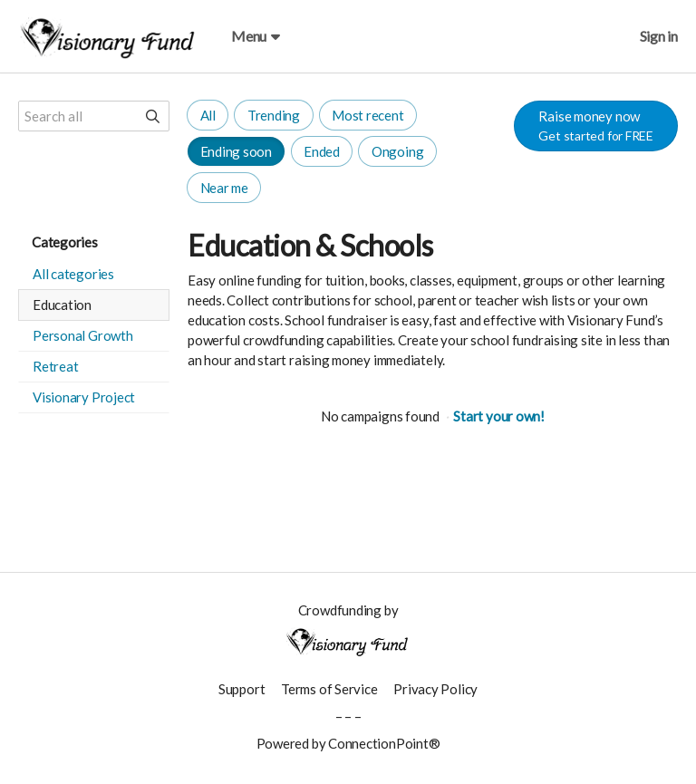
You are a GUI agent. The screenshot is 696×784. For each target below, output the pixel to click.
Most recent (368, 115)
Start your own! (499, 416)
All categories (73, 274)
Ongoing (397, 151)
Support (242, 689)
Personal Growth (83, 335)
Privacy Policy (435, 689)
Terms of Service (329, 689)
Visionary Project (84, 397)
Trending (274, 115)
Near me (224, 188)
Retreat (55, 366)
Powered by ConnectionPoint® (348, 743)
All (208, 115)
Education (62, 305)
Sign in (659, 36)
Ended (322, 151)
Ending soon (237, 151)
